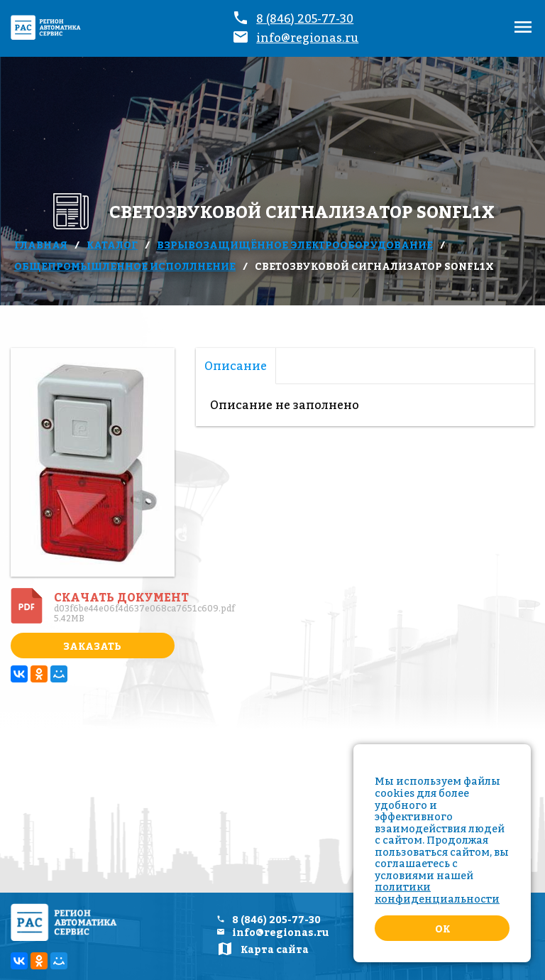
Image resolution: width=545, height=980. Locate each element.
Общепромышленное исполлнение (125, 266)
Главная (41, 245)
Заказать (92, 646)
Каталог (112, 245)
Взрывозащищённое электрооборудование (295, 245)
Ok (442, 929)
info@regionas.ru (307, 38)
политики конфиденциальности (437, 893)
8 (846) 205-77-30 (305, 18)
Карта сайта (275, 949)
